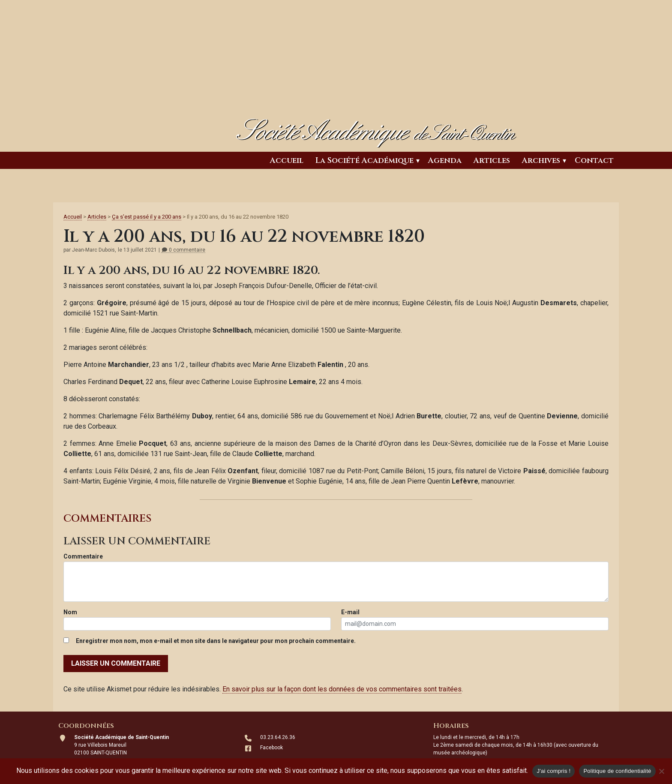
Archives (541, 161)
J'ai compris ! (553, 771)
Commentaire (83, 556)
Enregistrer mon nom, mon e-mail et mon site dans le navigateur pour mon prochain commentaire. (216, 641)
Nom (70, 612)
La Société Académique (364, 161)
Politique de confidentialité (617, 771)
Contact (594, 161)
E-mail (350, 612)
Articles (492, 161)
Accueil (287, 161)
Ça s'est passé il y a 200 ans (147, 217)
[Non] (661, 771)
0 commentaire (183, 250)
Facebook (271, 748)
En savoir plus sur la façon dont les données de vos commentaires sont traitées (342, 689)
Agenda (445, 161)
